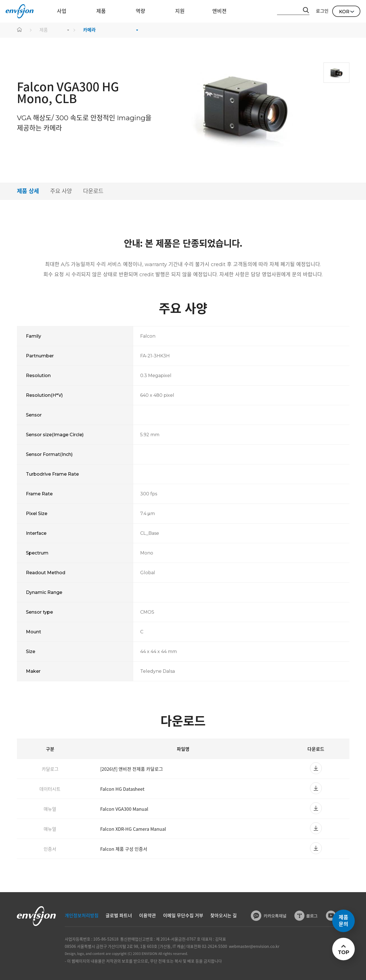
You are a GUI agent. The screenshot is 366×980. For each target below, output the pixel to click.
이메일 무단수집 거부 (183, 916)
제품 (44, 30)
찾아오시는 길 (224, 916)
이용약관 (148, 916)
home (20, 30)
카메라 (89, 30)
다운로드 (93, 191)
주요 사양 (61, 191)
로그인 (322, 11)
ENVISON (20, 11)
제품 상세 (28, 191)
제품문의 (343, 921)
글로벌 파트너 (119, 916)
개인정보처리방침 (82, 916)
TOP (343, 952)
